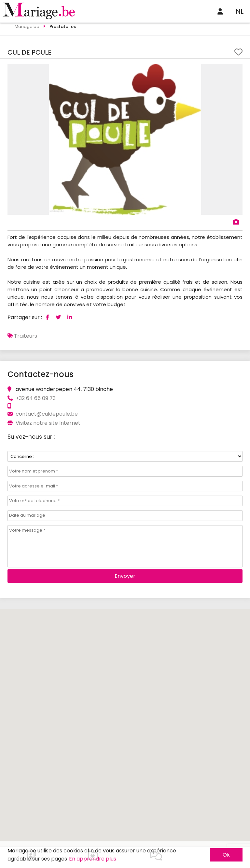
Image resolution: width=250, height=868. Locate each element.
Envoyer (125, 576)
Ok (226, 855)
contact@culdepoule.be (47, 414)
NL (240, 11)
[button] (237, 70)
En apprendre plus (93, 859)
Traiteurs (26, 336)
